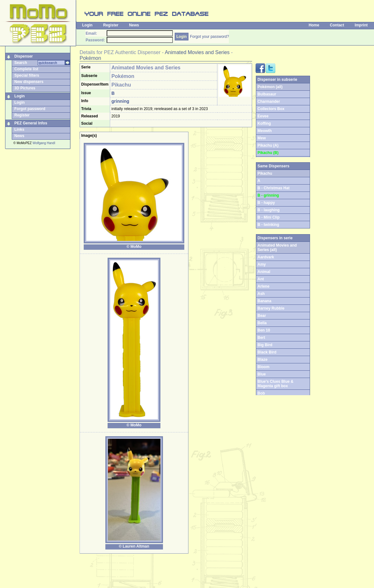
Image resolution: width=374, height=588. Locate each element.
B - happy (266, 203)
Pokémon (90, 58)
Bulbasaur (267, 94)
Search (21, 63)
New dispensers (29, 82)
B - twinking (268, 225)
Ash (261, 294)
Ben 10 (264, 330)
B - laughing (268, 210)
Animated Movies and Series (197, 52)
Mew (262, 138)
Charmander (269, 101)
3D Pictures (25, 88)
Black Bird (267, 352)
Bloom (263, 367)
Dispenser (24, 56)
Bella (262, 323)
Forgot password (30, 109)
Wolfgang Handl (44, 143)
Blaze (262, 360)
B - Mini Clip (268, 217)
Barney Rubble (271, 308)
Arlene (263, 286)
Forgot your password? (210, 37)
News (134, 25)
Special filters (27, 75)
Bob (261, 393)
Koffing (264, 123)
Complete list (26, 69)
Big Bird (265, 345)
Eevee (263, 116)
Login (87, 25)
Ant (261, 279)
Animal (264, 272)
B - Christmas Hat (274, 188)
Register (111, 25)
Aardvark (266, 257)
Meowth (265, 131)
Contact (337, 25)
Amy (262, 264)
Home (314, 25)
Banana (264, 301)
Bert (261, 338)
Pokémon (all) (270, 87)
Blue (262, 374)
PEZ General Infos (31, 123)
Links (19, 129)
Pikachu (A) (268, 145)
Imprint (361, 25)
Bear (262, 316)
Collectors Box (271, 109)
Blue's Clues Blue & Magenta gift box (275, 384)
